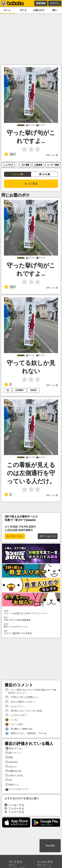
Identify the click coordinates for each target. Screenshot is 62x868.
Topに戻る (50, 846)
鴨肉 (9, 757)
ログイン (55, 3)
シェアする (8, 165)
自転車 (33, 390)
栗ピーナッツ (13, 753)
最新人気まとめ (44, 865)
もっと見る (31, 184)
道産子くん (12, 785)
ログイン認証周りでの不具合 (31, 632)
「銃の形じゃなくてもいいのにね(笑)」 (25, 711)
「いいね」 (12, 720)
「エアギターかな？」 (17, 715)
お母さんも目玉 (14, 776)
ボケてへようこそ (48, 536)
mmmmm (11, 762)
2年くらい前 (52, 155)
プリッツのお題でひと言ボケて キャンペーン (31, 612)
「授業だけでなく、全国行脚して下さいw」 (27, 733)
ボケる (23, 10)
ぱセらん (11, 767)
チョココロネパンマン (17, 789)
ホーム (7, 10)
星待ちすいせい (14, 749)
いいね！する (15, 805)
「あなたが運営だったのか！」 (21, 702)
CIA (9, 780)
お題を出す (39, 10)
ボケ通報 (25, 165)
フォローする (14, 808)
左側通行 (20, 390)
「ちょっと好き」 (15, 724)
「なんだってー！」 (16, 706)
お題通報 (38, 165)
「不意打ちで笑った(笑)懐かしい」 (23, 697)
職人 (55, 10)
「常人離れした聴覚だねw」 (20, 729)
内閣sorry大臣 (13, 771)
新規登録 (41, 3)
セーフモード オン (15, 536)
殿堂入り (13, 865)
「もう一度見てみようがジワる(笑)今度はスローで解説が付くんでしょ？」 (31, 691)
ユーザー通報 (53, 165)
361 (10, 154)
